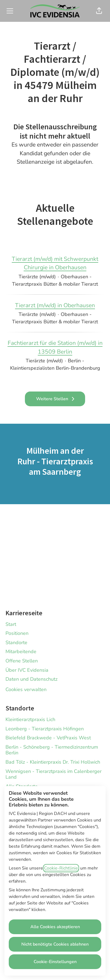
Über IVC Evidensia (27, 670)
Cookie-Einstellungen (55, 962)
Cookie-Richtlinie (61, 868)
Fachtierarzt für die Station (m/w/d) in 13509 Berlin (55, 347)
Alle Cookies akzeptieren (55, 927)
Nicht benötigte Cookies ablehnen (55, 944)
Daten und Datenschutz (31, 679)
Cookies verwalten (26, 689)
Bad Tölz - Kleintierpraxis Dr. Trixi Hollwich (53, 762)
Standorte (16, 643)
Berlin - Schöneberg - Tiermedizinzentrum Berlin (52, 750)
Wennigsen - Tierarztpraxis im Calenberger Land (53, 774)
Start (11, 624)
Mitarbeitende (21, 652)
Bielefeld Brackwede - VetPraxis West (48, 738)
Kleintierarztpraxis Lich (30, 719)
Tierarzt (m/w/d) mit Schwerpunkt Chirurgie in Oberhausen (55, 263)
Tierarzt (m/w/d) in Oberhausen (55, 306)
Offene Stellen (22, 661)
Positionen (17, 633)
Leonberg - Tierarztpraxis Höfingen (45, 729)
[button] (99, 11)
